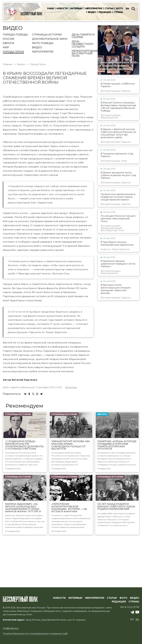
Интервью (76, 9)
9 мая (50, 9)
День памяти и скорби (83, 36)
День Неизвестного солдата (83, 44)
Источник (71, 436)
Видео (92, 12)
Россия (9, 39)
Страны (118, 12)
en (127, 9)
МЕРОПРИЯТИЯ (95, 604)
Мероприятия (94, 9)
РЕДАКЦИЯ (119, 608)
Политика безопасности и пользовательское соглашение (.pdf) (35, 640)
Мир (6, 48)
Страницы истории (47, 35)
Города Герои (13, 52)
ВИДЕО (135, 604)
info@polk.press (11, 634)
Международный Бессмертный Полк (85, 54)
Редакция (105, 12)
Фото (119, 9)
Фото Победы (43, 43)
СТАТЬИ (112, 604)
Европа (9, 43)
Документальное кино (50, 39)
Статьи (109, 9)
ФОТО (123, 604)
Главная (7, 64)
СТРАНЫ (134, 608)
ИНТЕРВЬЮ (75, 604)
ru (137, 626)
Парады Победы (15, 35)
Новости (62, 9)
